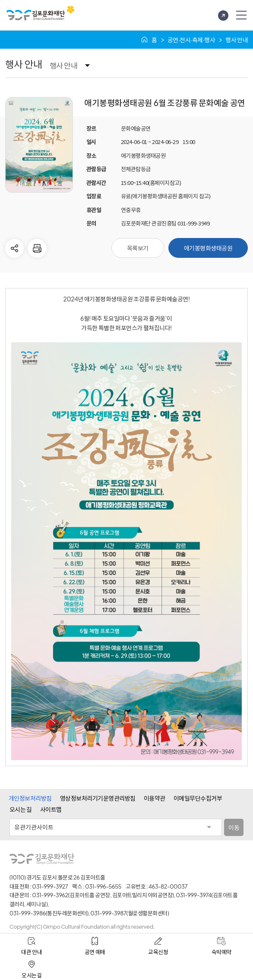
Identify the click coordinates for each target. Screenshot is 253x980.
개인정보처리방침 (30, 798)
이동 (234, 827)
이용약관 (155, 798)
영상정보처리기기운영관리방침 (98, 798)
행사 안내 (63, 66)
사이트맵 (51, 809)
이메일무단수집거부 (198, 798)
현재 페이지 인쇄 (37, 248)
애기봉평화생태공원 (208, 248)
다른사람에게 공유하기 (15, 248)
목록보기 (138, 248)
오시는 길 (21, 809)
